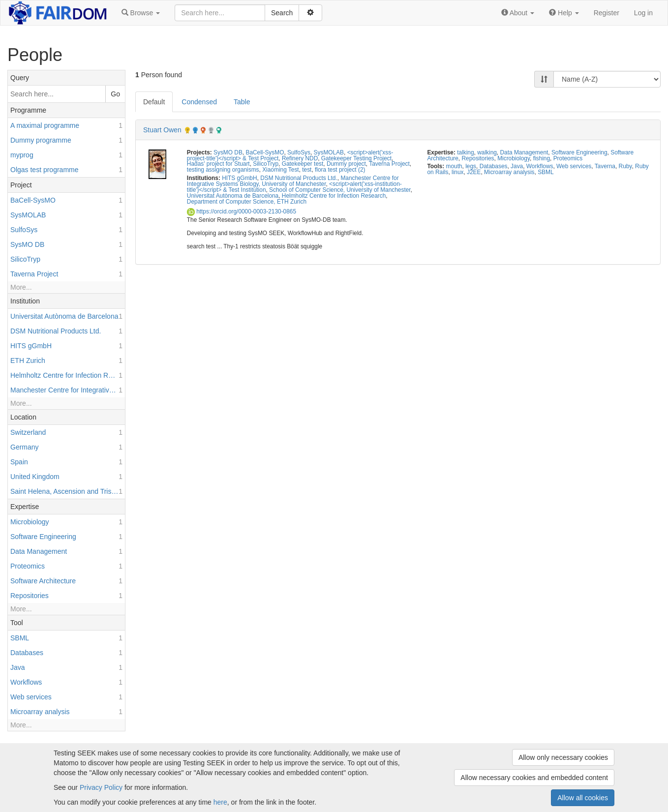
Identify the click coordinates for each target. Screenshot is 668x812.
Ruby (625, 166)
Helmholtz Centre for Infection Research (334, 196)
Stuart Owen (162, 130)
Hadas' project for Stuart (218, 164)
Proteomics (568, 158)
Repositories (478, 158)
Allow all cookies (583, 798)
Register (607, 13)
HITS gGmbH (239, 178)
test (307, 170)
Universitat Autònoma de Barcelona (233, 196)
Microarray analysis (509, 172)
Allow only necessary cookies (563, 757)
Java (517, 166)
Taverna (605, 166)
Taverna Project (389, 164)
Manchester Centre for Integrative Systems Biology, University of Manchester (293, 181)
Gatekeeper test (303, 164)
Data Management (524, 152)
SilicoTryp (266, 164)
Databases (494, 166)
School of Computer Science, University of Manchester (340, 190)
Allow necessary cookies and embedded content (534, 778)
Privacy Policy (101, 787)
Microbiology (514, 158)
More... (21, 287)
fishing (542, 158)
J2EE (474, 172)
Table (242, 102)
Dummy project (346, 164)
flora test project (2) (340, 170)
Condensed (199, 102)
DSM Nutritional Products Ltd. (299, 178)
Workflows (540, 166)
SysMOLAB (329, 152)
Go (115, 94)
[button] (141, 13)
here (220, 802)
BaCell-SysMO (265, 152)
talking (465, 152)
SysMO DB (228, 152)
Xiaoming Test (280, 170)
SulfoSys (299, 152)
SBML (546, 172)
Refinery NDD (300, 158)
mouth (454, 166)
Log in (643, 13)
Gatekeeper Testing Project (356, 158)
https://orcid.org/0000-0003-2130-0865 (242, 211)
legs (471, 166)
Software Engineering (579, 152)
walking (487, 152)
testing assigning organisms (223, 170)
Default (154, 102)
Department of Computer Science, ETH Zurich (247, 202)
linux (457, 172)
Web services (574, 166)
